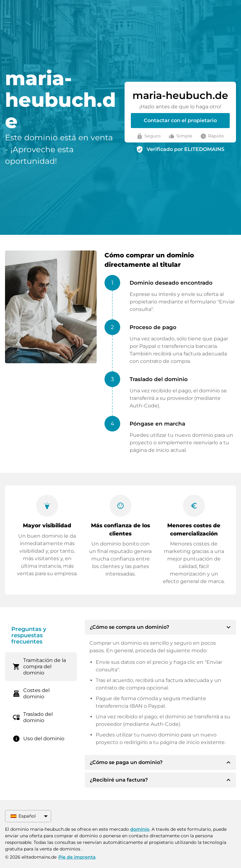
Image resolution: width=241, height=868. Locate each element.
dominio (140, 829)
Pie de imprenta (77, 857)
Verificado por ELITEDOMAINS (185, 149)
